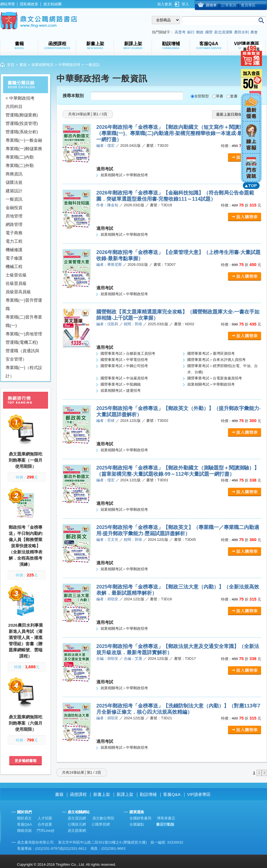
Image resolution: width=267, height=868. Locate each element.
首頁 (11, 65)
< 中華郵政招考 (20, 98)
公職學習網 (101, 824)
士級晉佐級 (16, 275)
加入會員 (165, 4)
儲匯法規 (14, 182)
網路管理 (14, 224)
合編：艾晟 (133, 659)
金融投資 (14, 208)
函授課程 (78, 794)
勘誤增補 (148, 794)
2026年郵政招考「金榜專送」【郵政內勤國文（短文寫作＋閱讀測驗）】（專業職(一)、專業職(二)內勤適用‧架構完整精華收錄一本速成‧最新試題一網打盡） (178, 133)
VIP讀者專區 (199, 794)
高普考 (180, 32)
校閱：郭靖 (133, 324)
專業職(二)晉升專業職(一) (24, 321)
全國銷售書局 (140, 818)
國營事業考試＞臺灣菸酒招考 (211, 353)
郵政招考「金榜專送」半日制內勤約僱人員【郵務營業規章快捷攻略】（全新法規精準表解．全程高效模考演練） (26, 546)
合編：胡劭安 (107, 659)
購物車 (211, 5)
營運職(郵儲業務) (22, 115)
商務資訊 (14, 174)
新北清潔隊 (223, 32)
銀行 (191, 32)
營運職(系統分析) (22, 132)
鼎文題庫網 (77, 831)
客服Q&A (172, 794)
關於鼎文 (24, 818)
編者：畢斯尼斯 (109, 264)
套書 (234, 96)
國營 (209, 32)
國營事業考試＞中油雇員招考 (124, 378)
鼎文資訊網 (77, 818)
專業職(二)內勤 (20, 157)
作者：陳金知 (107, 205)
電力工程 (14, 241)
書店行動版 (165, 824)
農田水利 (241, 32)
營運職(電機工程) (22, 342)
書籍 (23, 65)
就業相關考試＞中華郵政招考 (124, 175)
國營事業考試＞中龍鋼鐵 (121, 384)
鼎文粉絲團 (52, 4)
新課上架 (125, 794)
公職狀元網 (77, 824)
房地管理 (14, 216)
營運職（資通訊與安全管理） (22, 355)
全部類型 (202, 96)
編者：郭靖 (105, 421)
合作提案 (45, 824)
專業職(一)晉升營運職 (24, 304)
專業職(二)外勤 (20, 165)
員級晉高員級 (18, 292)
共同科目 (14, 107)
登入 (185, 4)
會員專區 (248, 5)
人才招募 (45, 818)
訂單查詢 (229, 5)
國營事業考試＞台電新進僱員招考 (215, 378)
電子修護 (14, 258)
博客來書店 (166, 818)
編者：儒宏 (105, 146)
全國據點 (137, 824)
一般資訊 (14, 199)
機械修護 (14, 250)
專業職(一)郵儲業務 (24, 149)
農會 (254, 32)
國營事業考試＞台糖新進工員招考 (128, 353)
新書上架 (102, 794)
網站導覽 (8, 4)
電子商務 (14, 233)
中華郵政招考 (69, 65)
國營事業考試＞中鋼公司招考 (124, 366)
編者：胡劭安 (107, 599)
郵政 (200, 32)
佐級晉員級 (16, 283)
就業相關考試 (42, 65)
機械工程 (14, 266)
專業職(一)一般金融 (24, 140)
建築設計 (14, 191)
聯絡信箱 (24, 831)
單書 (220, 96)
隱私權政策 (29, 4)
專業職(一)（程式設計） (24, 372)
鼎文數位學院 (103, 818)
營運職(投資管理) (22, 123)
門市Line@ (46, 831)
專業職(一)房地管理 (24, 334)
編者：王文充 (107, 540)
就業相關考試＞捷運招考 (121, 391)
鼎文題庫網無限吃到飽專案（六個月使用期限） (26, 723)
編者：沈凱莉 (107, 324)
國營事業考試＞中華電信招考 (124, 360)
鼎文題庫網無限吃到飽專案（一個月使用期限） (26, 460)
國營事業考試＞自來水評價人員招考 (216, 360)
